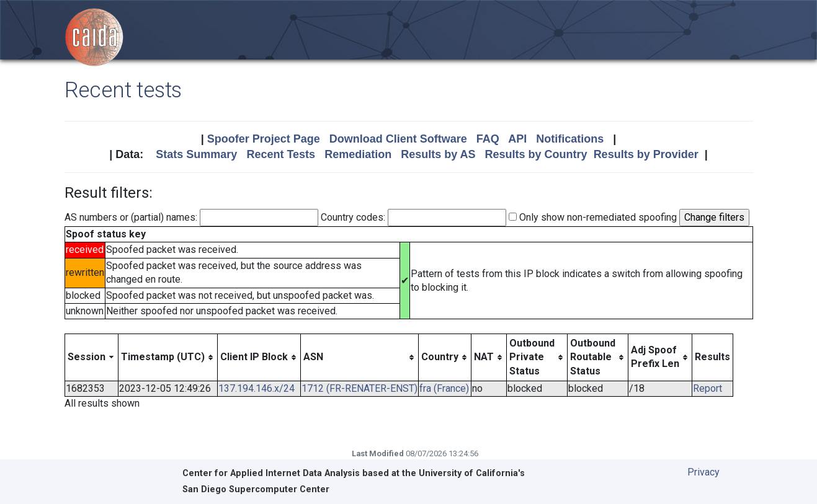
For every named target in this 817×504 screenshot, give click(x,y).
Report (708, 388)
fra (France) (444, 388)
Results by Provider (646, 154)
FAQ (488, 139)
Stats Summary (196, 154)
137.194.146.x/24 (257, 388)
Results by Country (536, 154)
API (517, 139)
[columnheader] (91, 357)
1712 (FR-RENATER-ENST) (359, 388)
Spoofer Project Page (264, 139)
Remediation (358, 154)
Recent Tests (281, 154)
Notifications (570, 139)
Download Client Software (398, 139)
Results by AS (438, 154)
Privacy (703, 472)
